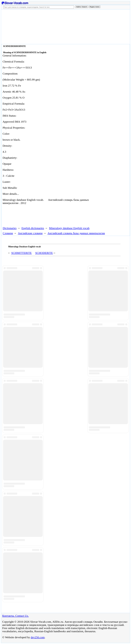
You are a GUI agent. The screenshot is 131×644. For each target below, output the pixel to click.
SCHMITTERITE (21, 253)
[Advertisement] (65, 26)
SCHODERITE (44, 253)
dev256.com (38, 637)
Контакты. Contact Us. (15, 616)
